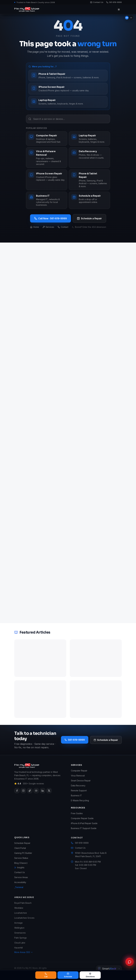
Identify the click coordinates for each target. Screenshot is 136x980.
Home (35, 227)
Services (48, 227)
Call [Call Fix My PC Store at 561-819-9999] (46, 975)
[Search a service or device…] (68, 119)
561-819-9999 (75, 740)
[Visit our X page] (49, 795)
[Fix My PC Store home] (27, 10)
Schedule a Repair (89, 218)
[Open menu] (119, 10)
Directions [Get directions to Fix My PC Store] (90, 975)
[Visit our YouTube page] (36, 795)
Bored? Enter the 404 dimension (89, 227)
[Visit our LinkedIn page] (43, 795)
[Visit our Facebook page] (17, 795)
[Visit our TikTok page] (30, 795)
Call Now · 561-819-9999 (50, 218)
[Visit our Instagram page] (23, 795)
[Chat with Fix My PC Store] (130, 962)
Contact (63, 227)
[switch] (129, 18)
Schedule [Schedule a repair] (68, 975)
